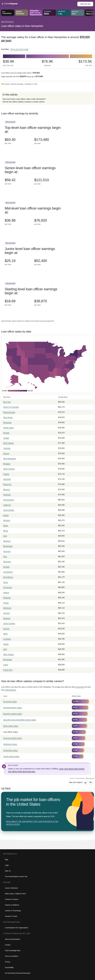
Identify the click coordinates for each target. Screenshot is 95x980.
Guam (6, 665)
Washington (8, 546)
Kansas (6, 453)
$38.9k (9, 63)
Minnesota (7, 422)
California (7, 505)
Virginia (6, 474)
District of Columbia (11, 407)
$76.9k (47, 63)
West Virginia (8, 654)
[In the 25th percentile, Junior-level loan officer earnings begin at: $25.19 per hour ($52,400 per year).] (47, 256)
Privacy (8, 962)
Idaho (5, 634)
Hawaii (6, 515)
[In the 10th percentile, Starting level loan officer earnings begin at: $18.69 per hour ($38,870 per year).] (47, 297)
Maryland (7, 541)
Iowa (5, 536)
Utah (5, 649)
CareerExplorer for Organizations (16, 928)
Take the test (85, 4)
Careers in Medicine (12, 905)
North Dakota (8, 443)
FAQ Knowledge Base (13, 951)
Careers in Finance (12, 899)
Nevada (6, 433)
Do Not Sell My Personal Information (18, 973)
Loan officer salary (10, 732)
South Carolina (9, 623)
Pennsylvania (8, 500)
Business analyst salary (13, 714)
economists (80, 687)
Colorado (7, 448)
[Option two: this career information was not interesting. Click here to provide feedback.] (91, 783)
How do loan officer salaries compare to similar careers (24, 102)
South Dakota (9, 510)
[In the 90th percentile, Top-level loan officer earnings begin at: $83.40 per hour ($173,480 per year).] (47, 135)
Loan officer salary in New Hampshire (22, 26)
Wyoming (7, 562)
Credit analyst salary (11, 756)
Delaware (7, 598)
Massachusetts (9, 412)
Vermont (7, 613)
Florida (6, 603)
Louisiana (7, 639)
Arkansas (7, 495)
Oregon (6, 438)
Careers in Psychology (13, 911)
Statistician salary (10, 744)
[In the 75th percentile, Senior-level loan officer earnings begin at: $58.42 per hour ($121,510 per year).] (47, 176)
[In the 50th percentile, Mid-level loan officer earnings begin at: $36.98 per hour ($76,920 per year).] (47, 216)
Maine (6, 526)
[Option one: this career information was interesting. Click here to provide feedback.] (86, 783)
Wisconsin (7, 484)
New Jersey (8, 417)
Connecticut (8, 572)
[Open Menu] (40, 4)
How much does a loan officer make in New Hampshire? (24, 99)
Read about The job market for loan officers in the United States (32, 823)
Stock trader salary (11, 726)
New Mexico (8, 577)
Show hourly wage (19, 49)
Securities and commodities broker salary (20, 720)
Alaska (6, 644)
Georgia (6, 567)
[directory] (47, 98)
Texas (6, 582)
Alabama (7, 618)
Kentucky (7, 551)
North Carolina (9, 469)
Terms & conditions (12, 956)
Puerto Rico (8, 670)
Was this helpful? (76, 782)
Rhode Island (8, 428)
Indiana (6, 593)
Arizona (6, 629)
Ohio (5, 557)
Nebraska (7, 479)
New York (7, 402)
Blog (7, 860)
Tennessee (7, 587)
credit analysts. (10, 690)
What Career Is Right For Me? (15, 894)
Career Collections (11, 888)
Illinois (6, 531)
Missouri (7, 489)
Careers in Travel (11, 916)
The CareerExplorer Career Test (16, 876)
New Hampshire (10, 459)
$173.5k (85, 63)
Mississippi (7, 659)
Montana (7, 520)
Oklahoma (7, 608)
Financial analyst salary (12, 738)
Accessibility (9, 967)
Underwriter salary (10, 750)
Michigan (7, 464)
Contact (8, 945)
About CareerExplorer (13, 939)
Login (7, 865)
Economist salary (10, 701)
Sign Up (8, 871)
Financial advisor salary (13, 708)
